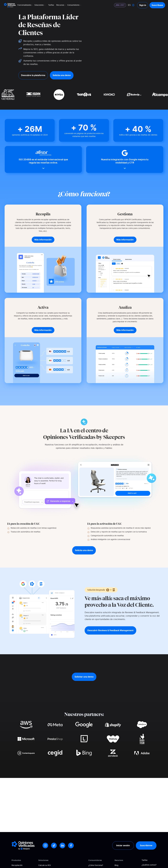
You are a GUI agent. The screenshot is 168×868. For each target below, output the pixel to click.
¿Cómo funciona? (96, 865)
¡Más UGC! (120, 5)
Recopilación (17, 865)
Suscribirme (146, 845)
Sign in (143, 5)
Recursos (61, 5)
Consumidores (74, 5)
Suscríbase (157, 5)
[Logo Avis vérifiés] (10, 5)
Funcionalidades (26, 5)
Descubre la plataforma (33, 75)
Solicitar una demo (84, 677)
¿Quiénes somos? (149, 865)
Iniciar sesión (123, 845)
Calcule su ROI (45, 865)
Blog (116, 865)
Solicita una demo (62, 75)
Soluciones (40, 5)
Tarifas (51, 5)
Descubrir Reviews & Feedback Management (110, 630)
